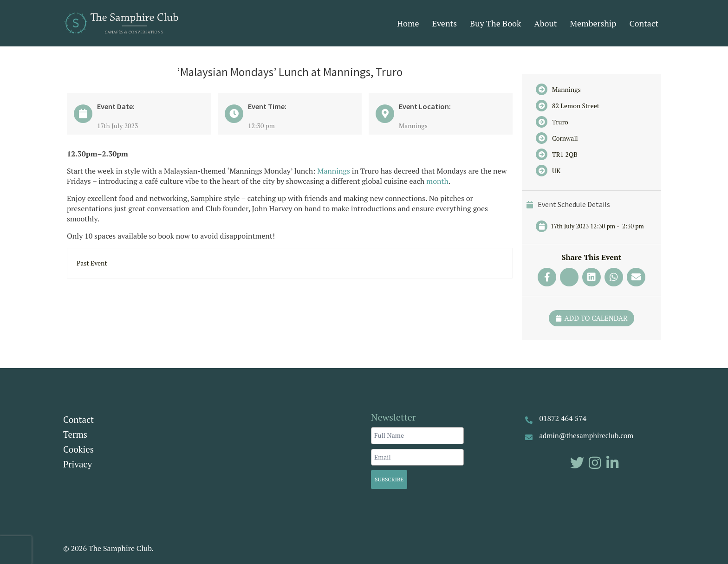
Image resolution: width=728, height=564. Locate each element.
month (437, 181)
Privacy (78, 464)
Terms (75, 434)
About (545, 23)
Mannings (334, 171)
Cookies (78, 449)
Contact (644, 23)
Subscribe (389, 479)
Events (445, 23)
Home (408, 23)
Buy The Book (495, 23)
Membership (593, 23)
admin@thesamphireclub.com (587, 435)
